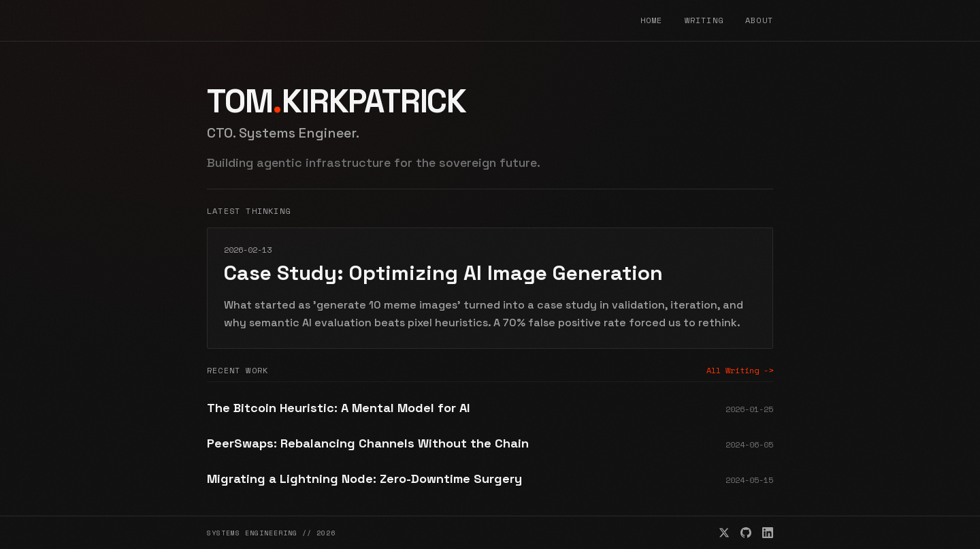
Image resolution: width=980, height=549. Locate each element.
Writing (704, 20)
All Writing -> (740, 371)
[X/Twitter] (724, 533)
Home (652, 20)
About (759, 20)
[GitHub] (746, 533)
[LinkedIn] (768, 533)
